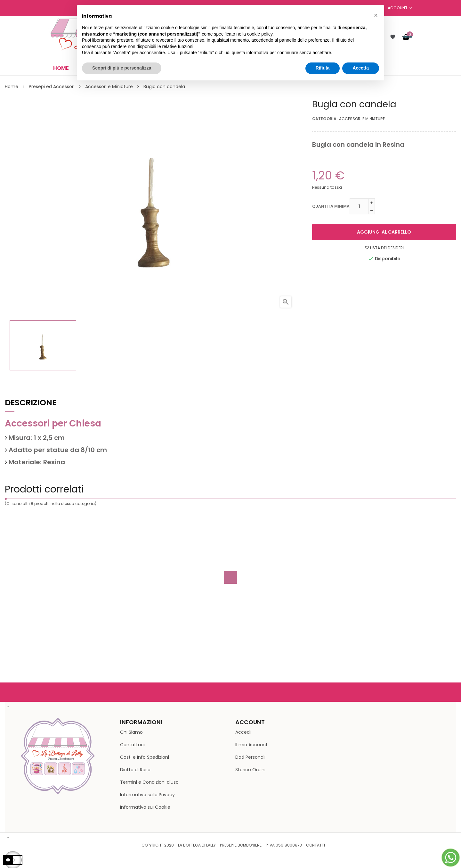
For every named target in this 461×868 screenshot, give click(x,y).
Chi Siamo (131, 732)
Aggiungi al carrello (384, 232)
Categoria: (325, 119)
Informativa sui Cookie (145, 807)
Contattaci (132, 745)
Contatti (315, 845)
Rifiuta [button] (323, 68)
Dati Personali (250, 757)
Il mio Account (251, 745)
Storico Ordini (250, 770)
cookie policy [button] (260, 34)
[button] (376, 15)
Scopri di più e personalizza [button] (122, 68)
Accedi (243, 732)
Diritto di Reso (135, 770)
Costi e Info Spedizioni (145, 757)
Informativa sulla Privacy (147, 795)
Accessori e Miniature (362, 119)
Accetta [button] (361, 68)
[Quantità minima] (359, 206)
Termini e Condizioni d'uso (149, 782)
